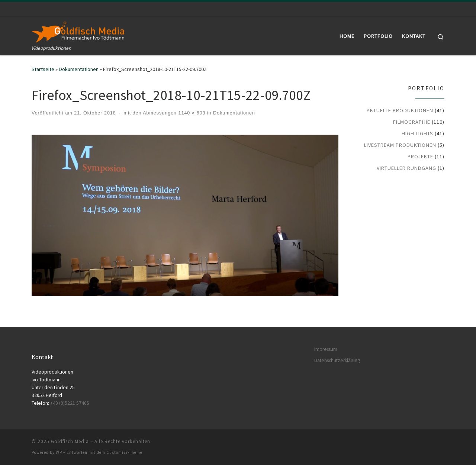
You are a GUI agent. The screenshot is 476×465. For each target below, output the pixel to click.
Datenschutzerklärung (337, 360)
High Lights (417, 133)
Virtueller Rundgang (406, 168)
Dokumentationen (79, 69)
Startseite (43, 69)
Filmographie (412, 122)
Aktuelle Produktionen (400, 110)
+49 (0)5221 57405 (70, 403)
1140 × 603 (191, 113)
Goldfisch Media (70, 441)
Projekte (420, 156)
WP (59, 452)
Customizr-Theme (124, 452)
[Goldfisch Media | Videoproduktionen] (78, 31)
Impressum (326, 349)
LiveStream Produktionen (400, 145)
